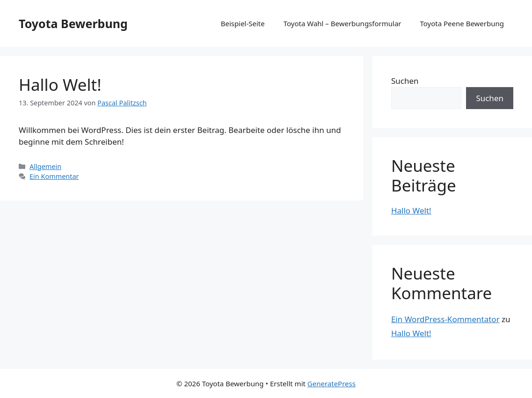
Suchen (405, 81)
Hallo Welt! (60, 85)
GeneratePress (332, 383)
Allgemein (45, 166)
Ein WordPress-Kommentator (445, 319)
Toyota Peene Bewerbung (462, 23)
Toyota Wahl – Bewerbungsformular (343, 23)
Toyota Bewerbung (73, 23)
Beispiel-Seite (243, 23)
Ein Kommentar (54, 176)
